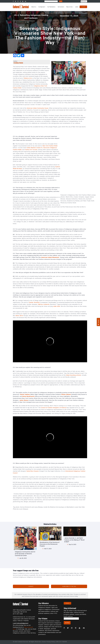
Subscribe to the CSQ (69, 586)
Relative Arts (28, 78)
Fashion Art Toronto (31, 150)
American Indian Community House (38, 108)
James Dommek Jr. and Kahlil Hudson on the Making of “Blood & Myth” (74, 540)
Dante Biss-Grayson (33, 471)
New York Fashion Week (50, 146)
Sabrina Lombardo (44, 304)
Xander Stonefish (34, 302)
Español (84, 1)
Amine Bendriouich (28, 396)
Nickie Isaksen (66, 394)
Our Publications (51, 7)
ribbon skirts (19, 316)
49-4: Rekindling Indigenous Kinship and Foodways (31, 17)
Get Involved (61, 7)
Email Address (68, 616)
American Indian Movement (50, 257)
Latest (77, 7)
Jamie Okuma (24, 400)
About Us (34, 7)
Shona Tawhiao (25, 394)
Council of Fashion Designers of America (54, 408)
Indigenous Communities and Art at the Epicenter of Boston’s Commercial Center (25, 554)
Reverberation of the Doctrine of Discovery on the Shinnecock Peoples (50, 544)
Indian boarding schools (73, 375)
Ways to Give (69, 7)
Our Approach (42, 7)
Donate (83, 7)
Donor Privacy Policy (49, 642)
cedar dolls (57, 306)
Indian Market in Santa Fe (35, 148)
